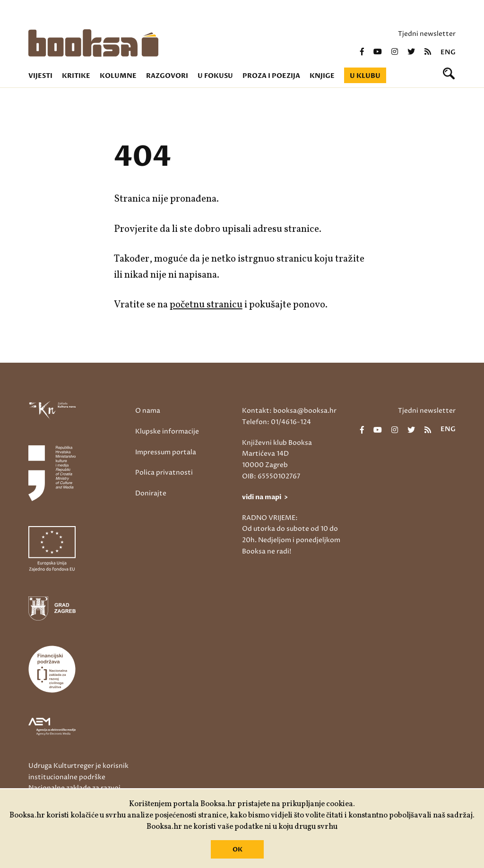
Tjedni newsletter (427, 34)
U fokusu (215, 76)
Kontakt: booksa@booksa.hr (289, 411)
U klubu (365, 76)
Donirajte (151, 493)
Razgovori (167, 76)
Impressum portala (166, 452)
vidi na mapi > (265, 497)
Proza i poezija (271, 76)
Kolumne (118, 76)
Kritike (76, 76)
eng (448, 52)
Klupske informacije (167, 431)
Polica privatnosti (164, 472)
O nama (148, 411)
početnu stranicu (206, 305)
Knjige (322, 76)
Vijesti (40, 76)
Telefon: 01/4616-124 (277, 422)
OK (238, 850)
